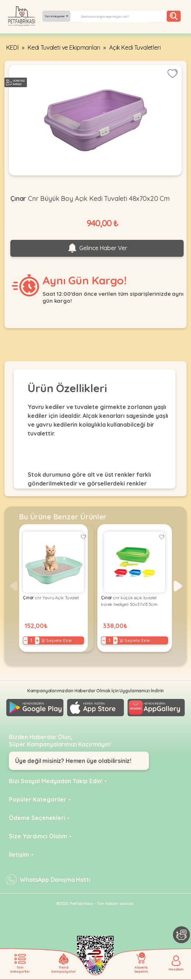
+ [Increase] (37, 640)
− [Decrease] (26, 640)
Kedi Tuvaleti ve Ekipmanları (64, 47)
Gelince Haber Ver (97, 248)
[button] (178, 586)
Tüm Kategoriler (56, 16)
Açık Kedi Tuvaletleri (135, 47)
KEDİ (12, 47)
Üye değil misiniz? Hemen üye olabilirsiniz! (73, 761)
